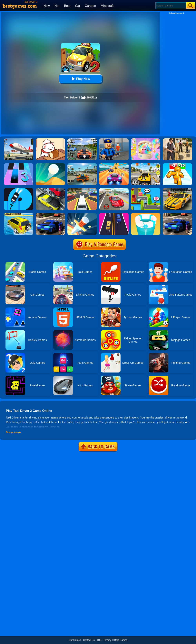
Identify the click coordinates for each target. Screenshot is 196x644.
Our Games (75, 640)
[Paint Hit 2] (146, 214)
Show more (13, 432)
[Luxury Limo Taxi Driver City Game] (82, 189)
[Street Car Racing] (82, 140)
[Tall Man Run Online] (177, 165)
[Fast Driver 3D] (114, 189)
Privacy (107, 640)
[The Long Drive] (146, 165)
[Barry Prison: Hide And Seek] (114, 140)
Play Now (80, 79)
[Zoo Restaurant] (50, 140)
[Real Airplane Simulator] (19, 140)
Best (67, 6)
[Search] (171, 6)
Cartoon (90, 6)
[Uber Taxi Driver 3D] (50, 214)
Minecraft (107, 6)
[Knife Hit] (82, 214)
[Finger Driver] (19, 189)
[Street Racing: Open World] (82, 165)
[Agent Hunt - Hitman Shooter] (177, 140)
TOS (99, 640)
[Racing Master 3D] (114, 165)
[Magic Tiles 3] (19, 165)
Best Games (121, 640)
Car (78, 6)
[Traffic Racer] (50, 189)
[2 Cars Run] (114, 214)
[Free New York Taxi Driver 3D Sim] (177, 189)
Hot (57, 6)
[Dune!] (50, 165)
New (47, 6)
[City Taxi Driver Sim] (177, 214)
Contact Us (89, 640)
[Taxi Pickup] (146, 189)
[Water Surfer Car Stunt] (19, 214)
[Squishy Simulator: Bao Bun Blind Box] (146, 140)
